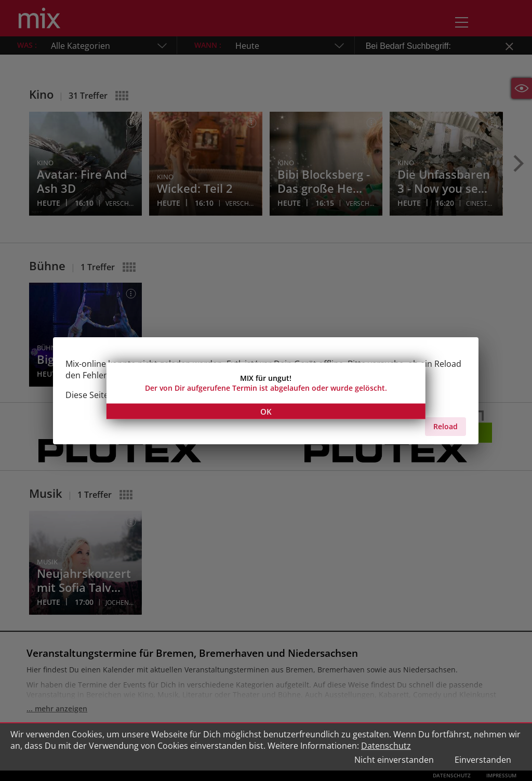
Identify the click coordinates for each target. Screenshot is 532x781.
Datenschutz (386, 746)
